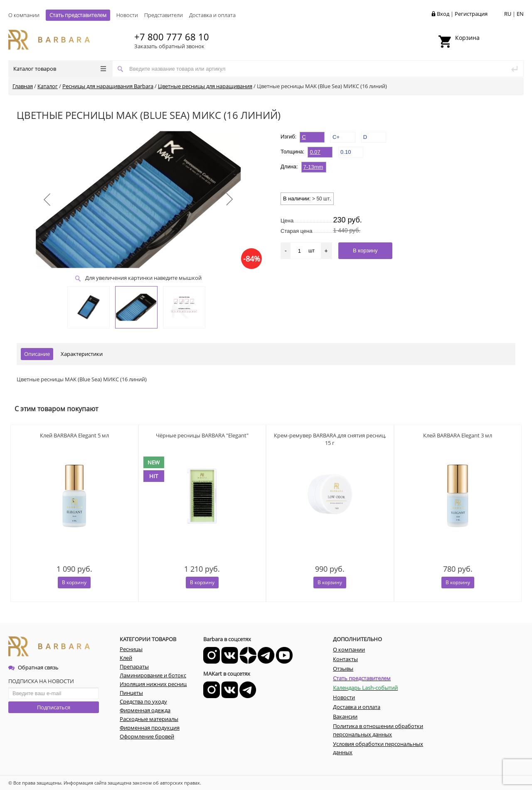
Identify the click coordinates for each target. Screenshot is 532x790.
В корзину (74, 582)
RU (508, 14)
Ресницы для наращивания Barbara (108, 86)
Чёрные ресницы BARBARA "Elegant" (202, 435)
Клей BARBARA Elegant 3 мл (458, 435)
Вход (443, 14)
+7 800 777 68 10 (172, 37)
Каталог (48, 86)
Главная (23, 86)
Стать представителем (78, 15)
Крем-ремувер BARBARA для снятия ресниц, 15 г (330, 439)
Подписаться (54, 707)
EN (520, 14)
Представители (164, 15)
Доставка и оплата (212, 15)
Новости (127, 15)
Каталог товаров (60, 69)
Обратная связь (33, 667)
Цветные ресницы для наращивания (205, 86)
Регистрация (471, 14)
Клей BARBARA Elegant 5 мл (74, 435)
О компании (24, 15)
